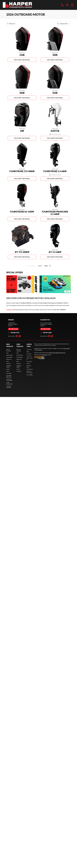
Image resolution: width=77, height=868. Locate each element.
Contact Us (29, 350)
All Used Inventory (19, 350)
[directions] (67, 5)
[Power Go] (50, 358)
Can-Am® (9, 373)
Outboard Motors (9, 366)
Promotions (29, 361)
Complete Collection (9, 387)
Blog (28, 352)
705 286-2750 (14, 333)
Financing (19, 371)
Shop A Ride (44, 355)
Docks (8, 371)
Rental (28, 364)
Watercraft (9, 359)
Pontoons (9, 364)
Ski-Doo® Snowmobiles (9, 380)
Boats (8, 361)
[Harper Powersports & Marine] (17, 5)
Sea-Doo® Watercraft (9, 376)
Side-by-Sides (9, 355)
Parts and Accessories (30, 372)
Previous (30, 266)
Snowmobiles (9, 357)
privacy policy (67, 348)
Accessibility (30, 375)
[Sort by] (64, 24)
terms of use (39, 350)
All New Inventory (9, 350)
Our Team (29, 354)
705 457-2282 (46, 333)
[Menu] (72, 5)
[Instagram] (20, 336)
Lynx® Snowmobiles (9, 383)
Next (48, 266)
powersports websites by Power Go (57, 353)
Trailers (8, 369)
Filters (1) (11, 24)
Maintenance (30, 369)
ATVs (7, 353)
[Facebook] (17, 336)
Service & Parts (29, 366)
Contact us (10, 310)
